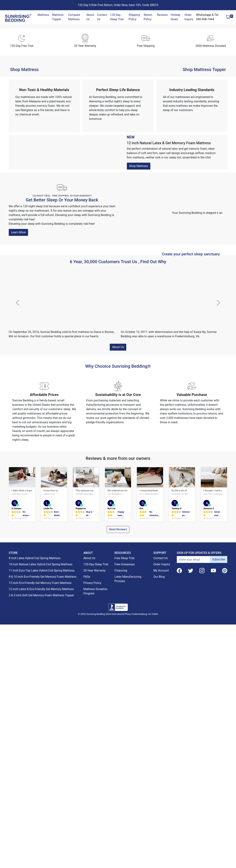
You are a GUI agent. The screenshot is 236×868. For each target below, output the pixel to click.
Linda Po (48, 753)
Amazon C (209, 753)
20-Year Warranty (95, 815)
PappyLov (81, 753)
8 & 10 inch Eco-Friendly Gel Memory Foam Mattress (43, 822)
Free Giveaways (125, 809)
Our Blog (159, 822)
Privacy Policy (92, 828)
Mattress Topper (58, 17)
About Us (90, 17)
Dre (141, 753)
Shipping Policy (134, 17)
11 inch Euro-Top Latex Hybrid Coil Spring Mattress (42, 815)
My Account (161, 815)
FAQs (87, 822)
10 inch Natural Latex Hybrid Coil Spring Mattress (41, 809)
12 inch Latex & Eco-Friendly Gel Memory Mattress (41, 834)
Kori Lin (112, 753)
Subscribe (219, 804)
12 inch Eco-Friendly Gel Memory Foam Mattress (40, 828)
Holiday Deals (175, 17)
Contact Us (102, 17)
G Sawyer (16, 753)
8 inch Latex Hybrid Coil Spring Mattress (35, 803)
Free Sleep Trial (124, 803)
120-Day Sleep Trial (96, 809)
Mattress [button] (43, 15)
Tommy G (176, 753)
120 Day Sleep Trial (117, 17)
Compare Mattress (74, 17)
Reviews (162, 15)
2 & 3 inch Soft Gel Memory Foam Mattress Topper (41, 840)
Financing (121, 815)
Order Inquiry (189, 17)
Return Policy (148, 17)
